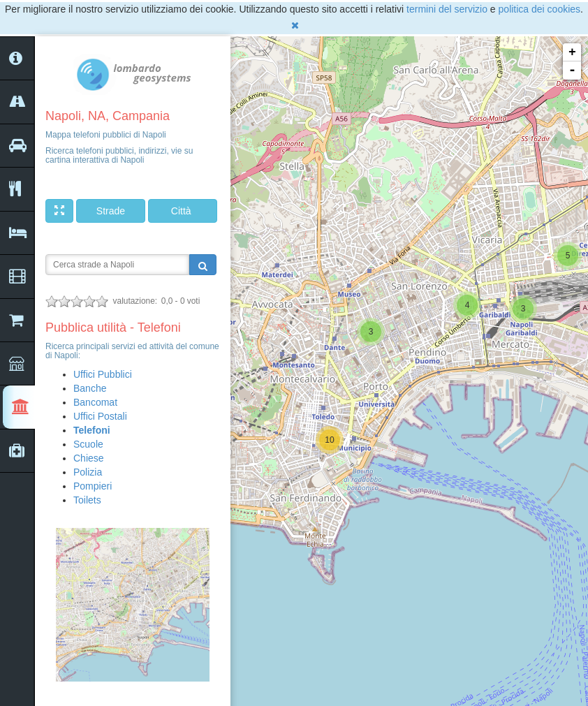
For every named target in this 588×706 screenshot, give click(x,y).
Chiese (89, 458)
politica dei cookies (540, 9)
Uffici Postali (100, 416)
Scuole (88, 444)
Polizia (88, 472)
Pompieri (93, 486)
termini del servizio (447, 9)
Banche (90, 388)
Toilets (87, 500)
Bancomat (95, 402)
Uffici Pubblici (103, 374)
